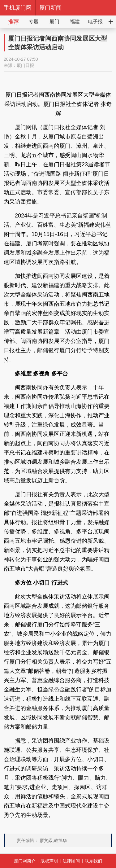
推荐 (13, 22)
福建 (75, 22)
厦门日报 (25, 65)
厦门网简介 (25, 861)
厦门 (54, 22)
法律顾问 (71, 861)
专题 (34, 22)
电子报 (95, 22)
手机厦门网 (18, 8)
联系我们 (93, 861)
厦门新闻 (50, 8)
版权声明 (49, 861)
